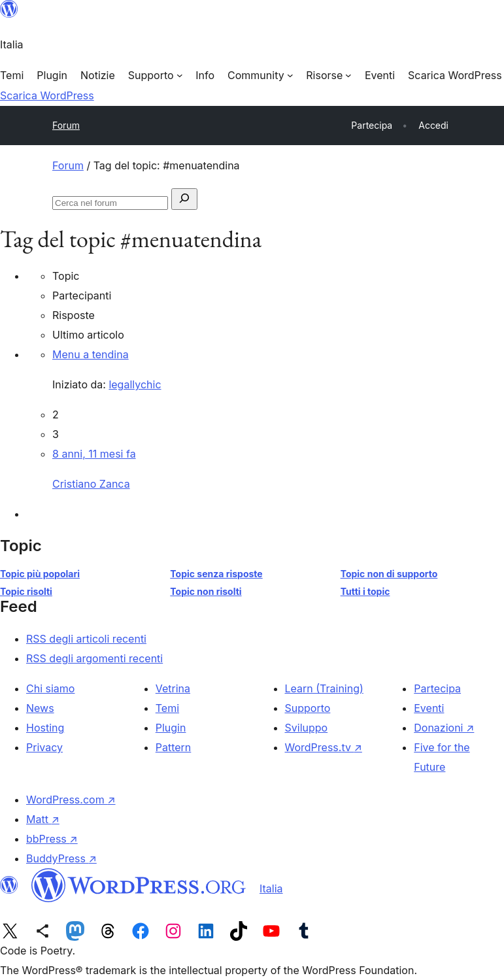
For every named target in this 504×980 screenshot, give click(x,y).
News (40, 708)
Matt (43, 819)
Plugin (171, 728)
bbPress (52, 839)
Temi (167, 708)
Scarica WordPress (47, 95)
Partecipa (437, 688)
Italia (271, 888)
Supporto (308, 708)
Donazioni (444, 728)
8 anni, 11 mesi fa (94, 454)
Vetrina (173, 688)
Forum (66, 125)
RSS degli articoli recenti (86, 639)
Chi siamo (50, 688)
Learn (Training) (324, 688)
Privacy (44, 747)
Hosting (45, 728)
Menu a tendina (91, 354)
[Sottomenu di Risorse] (329, 75)
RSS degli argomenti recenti (94, 658)
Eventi (429, 708)
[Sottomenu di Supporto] (155, 75)
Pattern (174, 747)
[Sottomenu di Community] (260, 75)
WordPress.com (71, 800)
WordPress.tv (324, 747)
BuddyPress (61, 858)
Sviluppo (307, 728)
